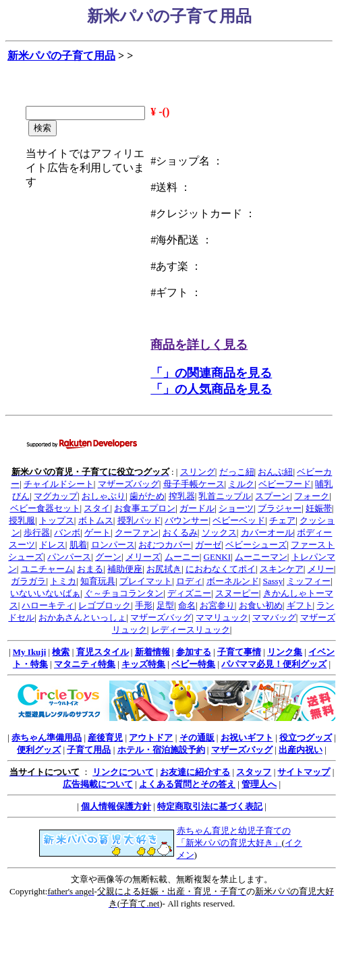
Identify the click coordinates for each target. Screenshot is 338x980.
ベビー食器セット (45, 508)
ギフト (300, 605)
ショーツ (236, 508)
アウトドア (151, 738)
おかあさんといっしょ (82, 617)
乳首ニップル (225, 496)
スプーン (273, 496)
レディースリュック (191, 630)
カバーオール (267, 532)
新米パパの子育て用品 (61, 56)
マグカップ (56, 496)
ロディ (189, 581)
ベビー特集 (193, 664)
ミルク (241, 484)
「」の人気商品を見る (211, 389)
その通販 (197, 738)
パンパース (69, 557)
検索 (61, 652)
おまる (90, 569)
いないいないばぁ (45, 593)
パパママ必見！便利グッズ (274, 664)
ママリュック (222, 617)
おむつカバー (165, 545)
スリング (198, 472)
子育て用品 (89, 750)
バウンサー (187, 520)
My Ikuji (29, 652)
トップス (57, 520)
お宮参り (217, 605)
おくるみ (180, 532)
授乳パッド (139, 520)
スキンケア (282, 569)
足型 (165, 605)
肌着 (78, 545)
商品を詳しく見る (199, 345)
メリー (321, 569)
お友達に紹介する (195, 772)
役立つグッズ (306, 738)
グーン (108, 557)
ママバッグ (274, 617)
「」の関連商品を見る (211, 373)
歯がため (147, 496)
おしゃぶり (104, 496)
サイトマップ (304, 772)
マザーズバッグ (129, 484)
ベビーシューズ (256, 545)
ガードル (197, 508)
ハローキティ (48, 605)
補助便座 (125, 569)
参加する (194, 652)
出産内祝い (301, 750)
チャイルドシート (59, 484)
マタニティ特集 (85, 664)
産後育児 (105, 738)
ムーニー (182, 557)
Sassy (273, 581)
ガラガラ (28, 581)
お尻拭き (164, 569)
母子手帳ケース (194, 484)
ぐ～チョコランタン (124, 593)
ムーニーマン (261, 557)
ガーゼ (208, 545)
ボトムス (96, 520)
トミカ (63, 581)
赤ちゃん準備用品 (47, 738)
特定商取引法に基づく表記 (210, 806)
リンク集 (285, 652)
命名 (187, 605)
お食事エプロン (145, 508)
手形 (144, 605)
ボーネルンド (233, 581)
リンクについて (123, 772)
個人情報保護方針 (116, 806)
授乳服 (22, 520)
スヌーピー (237, 593)
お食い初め (261, 605)
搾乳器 (182, 496)
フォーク (312, 496)
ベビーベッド (239, 520)
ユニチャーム (47, 569)
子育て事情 (239, 652)
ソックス (219, 532)
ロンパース (113, 545)
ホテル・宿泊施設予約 (161, 750)
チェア (282, 520)
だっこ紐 (237, 472)
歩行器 (37, 532)
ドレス (52, 545)
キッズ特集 (143, 664)
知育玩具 (98, 581)
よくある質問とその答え (187, 784)
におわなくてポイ (221, 569)
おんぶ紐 (275, 472)
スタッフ (254, 772)
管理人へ (259, 784)
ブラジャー (280, 508)
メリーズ (143, 557)
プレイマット (146, 581)
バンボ (67, 532)
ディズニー (189, 593)
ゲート (97, 532)
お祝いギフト (247, 738)
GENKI (217, 557)
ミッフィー (309, 581)
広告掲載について (98, 784)
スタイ (97, 508)
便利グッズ (39, 750)
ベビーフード (285, 484)
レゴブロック (105, 605)
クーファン (137, 532)
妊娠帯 (319, 508)
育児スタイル (103, 652)
